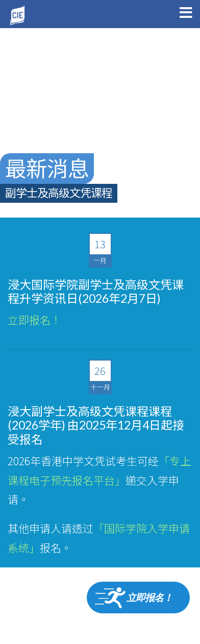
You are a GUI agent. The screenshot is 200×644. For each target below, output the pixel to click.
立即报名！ (34, 320)
